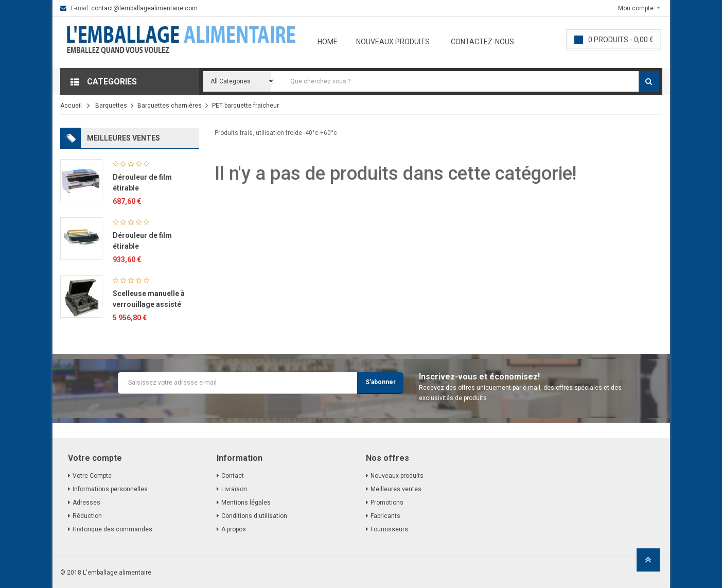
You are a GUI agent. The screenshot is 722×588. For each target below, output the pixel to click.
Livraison (234, 489)
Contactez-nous (482, 42)
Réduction (87, 516)
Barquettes (111, 106)
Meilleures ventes (396, 489)
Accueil (71, 106)
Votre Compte (92, 476)
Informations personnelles (110, 489)
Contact (233, 476)
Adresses (86, 503)
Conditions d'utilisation (254, 516)
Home (328, 42)
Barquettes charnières (170, 106)
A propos (234, 529)
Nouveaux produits (393, 42)
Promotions (387, 503)
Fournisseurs (389, 529)
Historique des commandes (112, 529)
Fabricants (385, 516)
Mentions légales (246, 503)
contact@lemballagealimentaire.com (144, 8)
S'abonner (381, 382)
